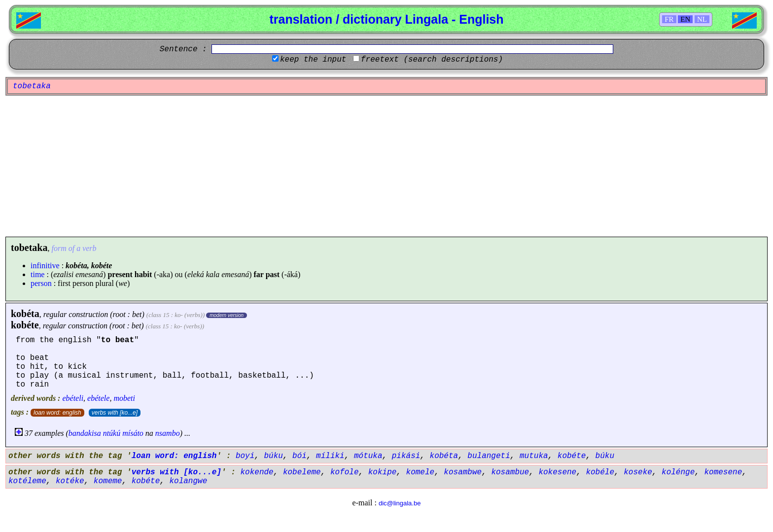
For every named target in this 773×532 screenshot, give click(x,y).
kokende (257, 472)
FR (669, 19)
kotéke (70, 481)
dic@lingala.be (400, 503)
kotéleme (27, 481)
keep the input (313, 60)
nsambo (168, 433)
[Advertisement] (386, 166)
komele (421, 472)
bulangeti (489, 456)
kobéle (600, 472)
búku (273, 456)
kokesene (557, 472)
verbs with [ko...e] (115, 413)
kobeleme (302, 472)
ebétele (98, 398)
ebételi (73, 398)
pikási (406, 456)
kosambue (510, 472)
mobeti (124, 398)
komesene (723, 472)
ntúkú (112, 433)
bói (299, 456)
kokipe (383, 472)
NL (702, 19)
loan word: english (57, 413)
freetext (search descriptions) (432, 60)
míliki (330, 456)
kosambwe (463, 472)
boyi (245, 456)
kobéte (25, 325)
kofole (345, 472)
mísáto (133, 433)
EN (685, 19)
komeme (108, 481)
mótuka (368, 456)
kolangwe (188, 481)
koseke (638, 472)
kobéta (25, 314)
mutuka (534, 456)
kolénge (678, 472)
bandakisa (85, 433)
